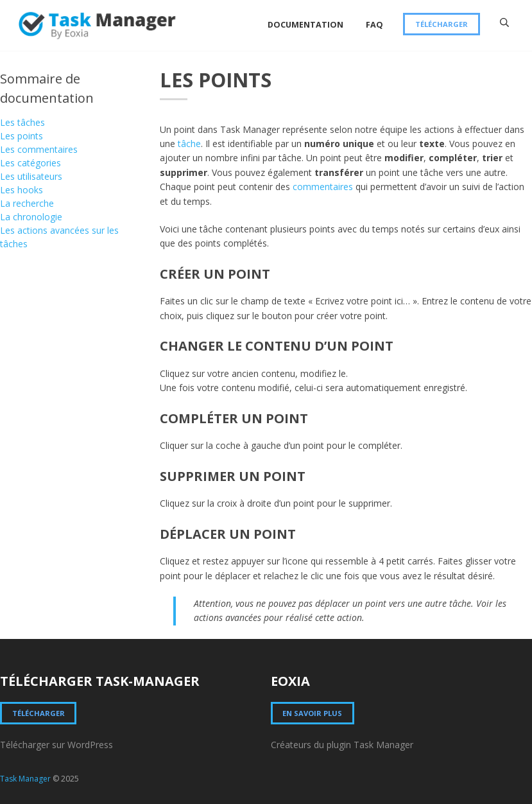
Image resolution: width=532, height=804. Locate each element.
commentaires (323, 187)
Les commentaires (39, 149)
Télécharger (442, 24)
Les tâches (22, 122)
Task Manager (25, 779)
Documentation (305, 25)
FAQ (374, 25)
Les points (21, 136)
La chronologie (31, 217)
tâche (189, 144)
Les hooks (21, 190)
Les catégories (30, 163)
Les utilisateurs (31, 176)
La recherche (27, 203)
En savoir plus (312, 713)
